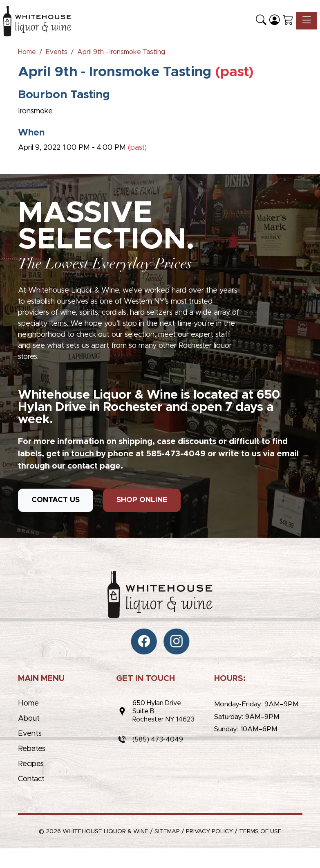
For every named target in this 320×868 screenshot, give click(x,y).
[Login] (274, 21)
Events (30, 734)
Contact (31, 779)
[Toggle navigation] (307, 21)
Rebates (32, 749)
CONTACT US (56, 500)
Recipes (31, 764)
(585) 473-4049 (158, 739)
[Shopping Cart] (288, 21)
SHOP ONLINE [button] (142, 500)
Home (28, 703)
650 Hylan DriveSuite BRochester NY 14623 (163, 711)
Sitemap (167, 832)
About (29, 719)
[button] (261, 21)
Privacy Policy (209, 832)
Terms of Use (260, 832)
